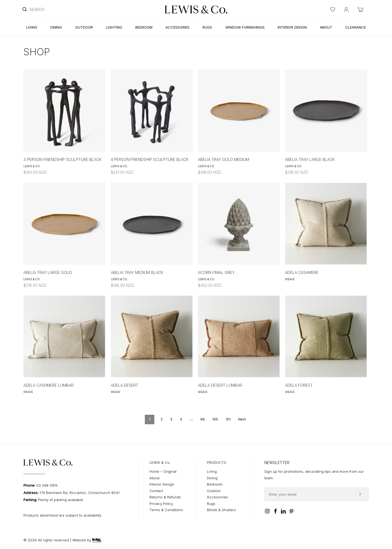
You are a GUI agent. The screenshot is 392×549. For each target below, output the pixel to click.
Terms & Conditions (166, 510)
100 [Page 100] (215, 419)
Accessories (218, 497)
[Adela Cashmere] (326, 224)
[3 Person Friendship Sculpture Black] (64, 111)
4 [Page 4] (181, 419)
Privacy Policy (161, 504)
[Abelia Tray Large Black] (326, 111)
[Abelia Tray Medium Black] (152, 224)
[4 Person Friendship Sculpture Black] (152, 111)
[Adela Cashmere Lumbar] (64, 336)
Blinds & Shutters (221, 510)
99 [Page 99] (203, 419)
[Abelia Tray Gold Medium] (239, 111)
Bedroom (215, 484)
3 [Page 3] (171, 419)
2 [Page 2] (162, 419)
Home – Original (163, 471)
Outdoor (214, 491)
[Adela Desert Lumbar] (239, 336)
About (154, 478)
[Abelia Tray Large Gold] (64, 224)
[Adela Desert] (152, 336)
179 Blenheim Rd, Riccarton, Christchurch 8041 (79, 493)
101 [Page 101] (228, 419)
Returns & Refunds (165, 497)
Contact (156, 491)
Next (242, 419)
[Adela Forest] (326, 336)
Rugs (211, 504)
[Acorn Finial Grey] (239, 224)
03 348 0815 (47, 485)
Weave (290, 279)
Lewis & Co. (32, 166)
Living (212, 471)
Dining (212, 478)
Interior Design (162, 484)
